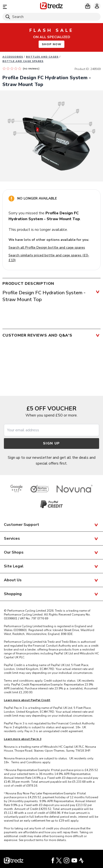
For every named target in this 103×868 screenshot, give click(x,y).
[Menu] (18, 7)
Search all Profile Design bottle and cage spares (47, 247)
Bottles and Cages (42, 57)
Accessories (13, 57)
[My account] (97, 6)
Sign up (51, 443)
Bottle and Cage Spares (23, 61)
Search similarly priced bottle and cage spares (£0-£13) (49, 258)
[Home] (51, 7)
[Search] (51, 17)
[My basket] (88, 6)
